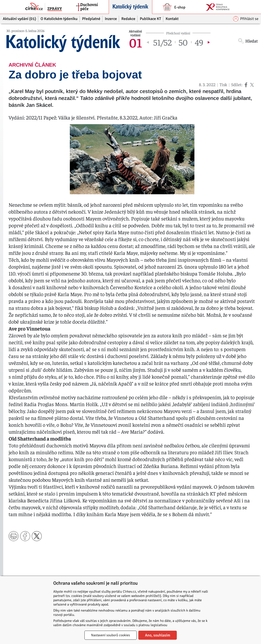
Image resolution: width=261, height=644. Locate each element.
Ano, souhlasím (158, 635)
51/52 (163, 42)
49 (199, 42)
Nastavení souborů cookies (111, 635)
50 (183, 42)
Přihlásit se (246, 19)
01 (135, 42)
